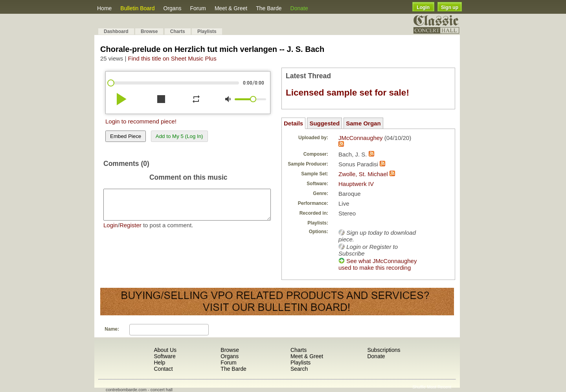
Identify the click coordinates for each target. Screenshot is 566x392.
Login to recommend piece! (141, 121)
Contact (163, 369)
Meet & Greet (231, 8)
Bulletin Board (137, 8)
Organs (173, 8)
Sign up (450, 7)
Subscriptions (384, 350)
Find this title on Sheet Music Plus (172, 58)
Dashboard (116, 31)
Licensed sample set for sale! (347, 93)
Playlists (207, 31)
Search (299, 369)
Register (130, 231)
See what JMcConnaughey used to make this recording (378, 264)
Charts (178, 31)
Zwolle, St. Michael (363, 174)
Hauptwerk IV (356, 184)
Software (164, 356)
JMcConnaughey (361, 138)
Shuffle (419, 387)
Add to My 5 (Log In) (179, 136)
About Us (165, 350)
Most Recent (439, 387)
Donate (299, 8)
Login (423, 7)
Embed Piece (126, 136)
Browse (149, 31)
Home (104, 8)
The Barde (269, 8)
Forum (198, 8)
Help (159, 363)
